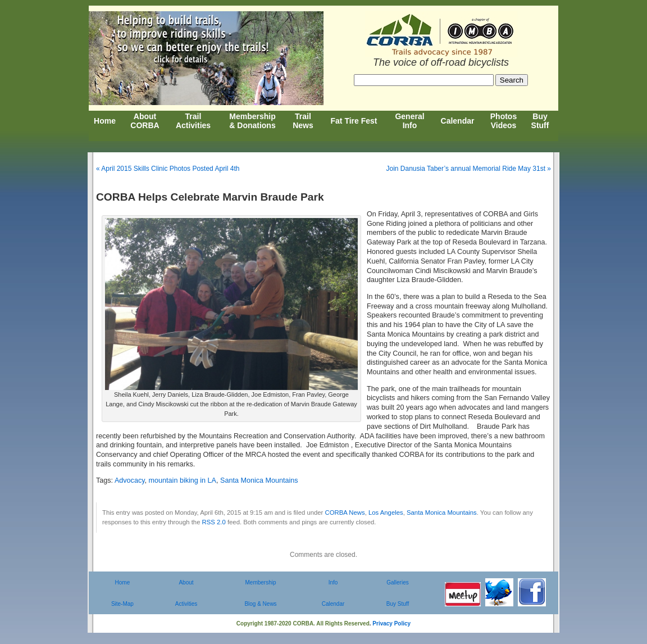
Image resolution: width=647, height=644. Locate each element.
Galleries (397, 582)
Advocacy (130, 480)
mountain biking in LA (183, 480)
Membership (260, 582)
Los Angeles (386, 513)
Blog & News (260, 604)
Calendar (333, 604)
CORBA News (345, 513)
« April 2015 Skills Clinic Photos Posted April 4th (168, 169)
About (186, 582)
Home (123, 582)
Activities (186, 604)
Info (333, 582)
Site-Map (122, 604)
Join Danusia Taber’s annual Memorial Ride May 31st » (469, 169)
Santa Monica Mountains (259, 480)
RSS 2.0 (214, 522)
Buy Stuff (398, 604)
